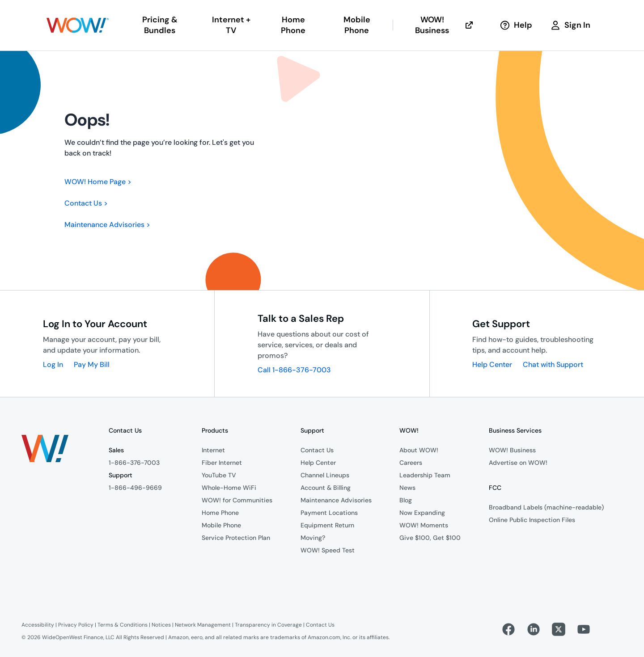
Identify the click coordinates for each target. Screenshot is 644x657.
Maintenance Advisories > (107, 225)
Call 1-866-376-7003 (294, 370)
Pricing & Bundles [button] (160, 25)
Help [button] (516, 25)
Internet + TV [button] (231, 25)
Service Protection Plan (236, 538)
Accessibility (38, 625)
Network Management (203, 625)
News (407, 488)
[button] (78, 25)
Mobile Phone (221, 525)
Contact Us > (86, 203)
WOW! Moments (424, 525)
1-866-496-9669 (135, 488)
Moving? (313, 538)
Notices (161, 625)
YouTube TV (219, 475)
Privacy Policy (76, 625)
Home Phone (220, 513)
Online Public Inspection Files (532, 520)
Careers (411, 463)
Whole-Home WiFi (229, 488)
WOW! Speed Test (328, 550)
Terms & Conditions (123, 625)
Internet (213, 450)
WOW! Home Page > (98, 182)
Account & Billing (326, 488)
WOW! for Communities (237, 500)
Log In (53, 364)
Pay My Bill (92, 364)
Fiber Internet (222, 463)
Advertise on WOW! (518, 463)
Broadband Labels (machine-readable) (546, 507)
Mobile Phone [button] (357, 25)
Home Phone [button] (293, 25)
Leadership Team (425, 475)
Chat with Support (553, 364)
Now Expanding (422, 513)
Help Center (492, 364)
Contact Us (317, 450)
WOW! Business (445, 25)
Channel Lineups (325, 475)
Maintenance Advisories (336, 500)
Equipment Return (327, 525)
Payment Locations (329, 513)
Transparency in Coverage (268, 625)
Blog (406, 500)
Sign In (570, 25)
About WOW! (419, 450)
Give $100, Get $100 (430, 538)
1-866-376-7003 (134, 463)
